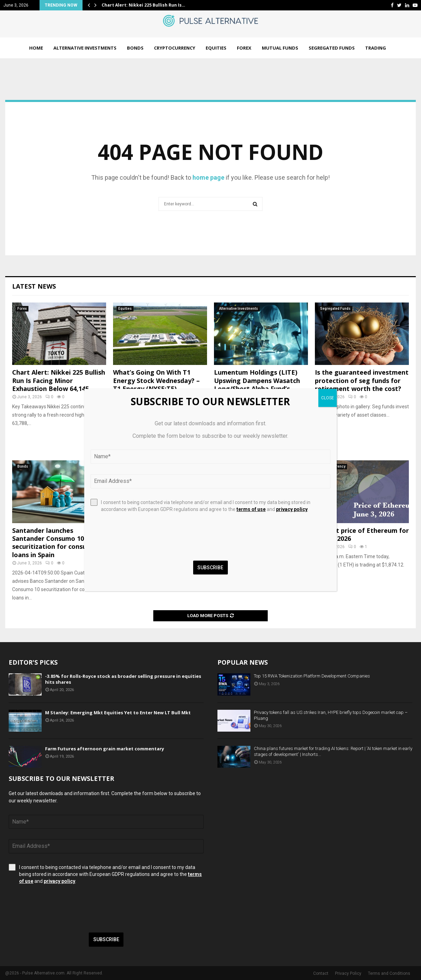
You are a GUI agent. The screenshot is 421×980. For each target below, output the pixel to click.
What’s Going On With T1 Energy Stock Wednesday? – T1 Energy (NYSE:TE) (156, 380)
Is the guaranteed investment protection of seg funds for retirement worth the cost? (362, 380)
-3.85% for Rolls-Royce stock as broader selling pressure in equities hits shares (123, 679)
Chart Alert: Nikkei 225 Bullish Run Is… (143, 5)
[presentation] (61, 909)
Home (36, 48)
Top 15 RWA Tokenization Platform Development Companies (312, 676)
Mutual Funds (280, 48)
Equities (216, 48)
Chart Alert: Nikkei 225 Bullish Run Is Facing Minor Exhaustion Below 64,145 (59, 380)
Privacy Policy (348, 973)
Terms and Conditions (389, 973)
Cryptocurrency (175, 48)
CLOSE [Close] (328, 398)
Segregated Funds (332, 48)
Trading (376, 48)
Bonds (135, 48)
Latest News (34, 286)
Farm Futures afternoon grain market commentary (105, 749)
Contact (321, 973)
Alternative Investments (85, 48)
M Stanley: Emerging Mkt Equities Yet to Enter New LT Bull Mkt (118, 713)
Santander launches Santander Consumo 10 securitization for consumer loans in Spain (55, 543)
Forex (244, 48)
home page (208, 177)
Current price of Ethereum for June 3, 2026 (362, 534)
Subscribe (106, 939)
